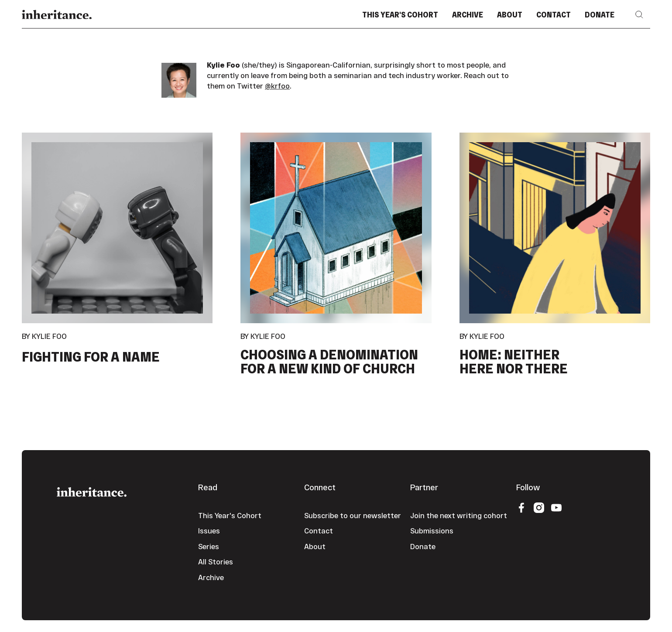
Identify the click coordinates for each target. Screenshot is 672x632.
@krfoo (277, 86)
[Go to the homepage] (92, 491)
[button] (639, 15)
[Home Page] (57, 15)
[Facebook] (521, 507)
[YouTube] (556, 507)
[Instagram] (539, 507)
